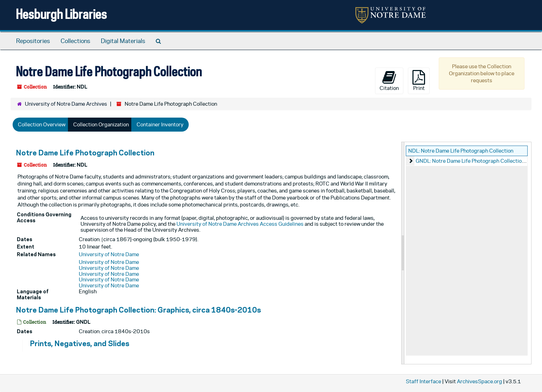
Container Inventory (160, 124)
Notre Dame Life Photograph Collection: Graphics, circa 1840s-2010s (138, 310)
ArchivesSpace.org (480, 381)
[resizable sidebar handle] (403, 253)
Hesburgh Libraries (61, 14)
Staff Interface (423, 381)
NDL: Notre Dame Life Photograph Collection (461, 151)
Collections (75, 41)
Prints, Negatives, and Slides (79, 343)
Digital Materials (123, 41)
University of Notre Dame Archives (66, 104)
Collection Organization (101, 124)
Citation (389, 80)
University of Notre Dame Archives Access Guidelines (240, 224)
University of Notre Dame (109, 254)
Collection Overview (42, 124)
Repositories (33, 41)
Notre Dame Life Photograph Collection (85, 153)
